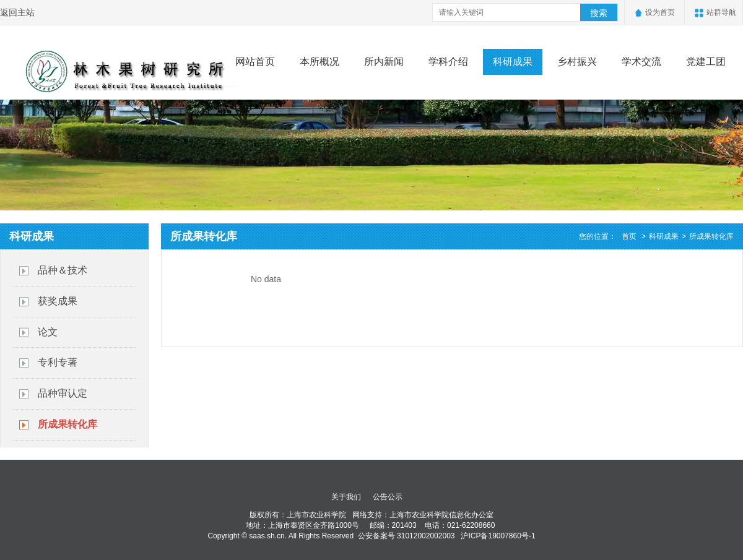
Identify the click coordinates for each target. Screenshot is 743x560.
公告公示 (388, 497)
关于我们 (346, 497)
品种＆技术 (63, 270)
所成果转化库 (67, 424)
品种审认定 (63, 393)
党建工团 (706, 62)
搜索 (599, 13)
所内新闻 (384, 62)
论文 (48, 332)
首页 (629, 236)
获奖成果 (58, 301)
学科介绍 (448, 62)
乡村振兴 (577, 62)
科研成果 (513, 62)
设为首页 (660, 12)
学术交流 (641, 62)
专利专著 (58, 362)
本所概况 (319, 62)
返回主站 (17, 12)
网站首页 (255, 62)
